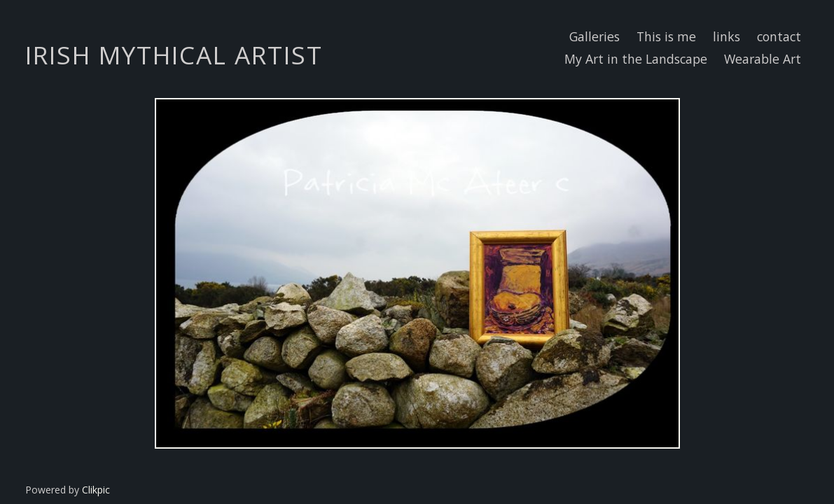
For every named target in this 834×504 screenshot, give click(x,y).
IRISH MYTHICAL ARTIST (174, 55)
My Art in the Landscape (636, 59)
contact (779, 36)
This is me (666, 36)
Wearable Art (763, 59)
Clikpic (96, 490)
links (727, 36)
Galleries (595, 36)
